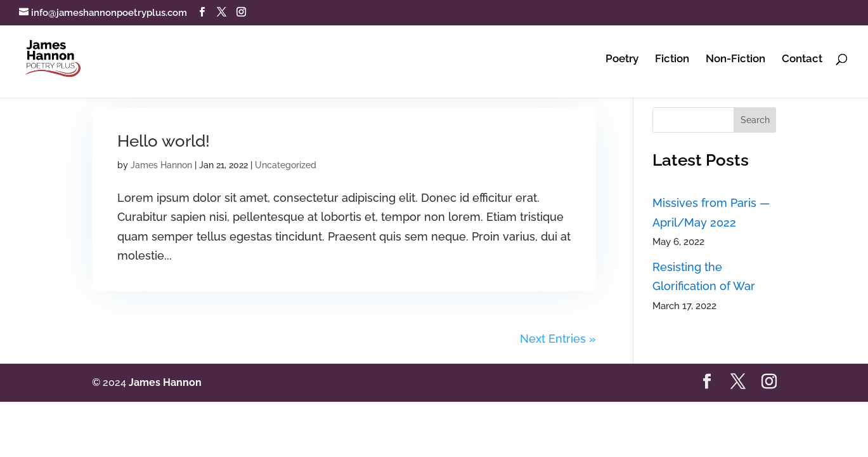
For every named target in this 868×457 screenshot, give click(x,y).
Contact (802, 59)
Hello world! (164, 141)
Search (755, 120)
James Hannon (161, 165)
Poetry (622, 59)
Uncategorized (286, 165)
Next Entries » (558, 339)
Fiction (672, 59)
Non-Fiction (735, 59)
